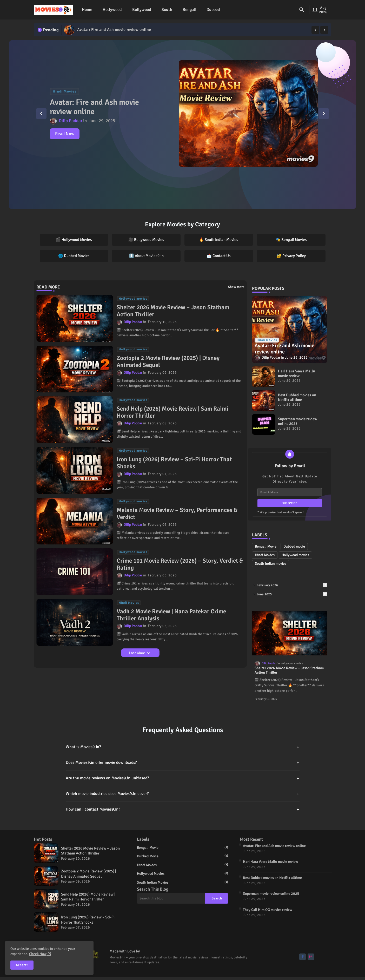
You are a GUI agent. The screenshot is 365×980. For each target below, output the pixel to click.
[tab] (87, 10)
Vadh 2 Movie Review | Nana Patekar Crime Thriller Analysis (171, 615)
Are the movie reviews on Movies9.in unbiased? (183, 778)
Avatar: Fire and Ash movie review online (114, 30)
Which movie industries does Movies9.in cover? (183, 794)
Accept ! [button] (22, 965)
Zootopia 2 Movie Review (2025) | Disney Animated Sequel (168, 362)
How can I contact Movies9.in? (183, 809)
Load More (137, 653)
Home (87, 10)
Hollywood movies (295, 555)
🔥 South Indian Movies (219, 240)
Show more (236, 287)
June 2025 (292, 594)
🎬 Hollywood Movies (74, 240)
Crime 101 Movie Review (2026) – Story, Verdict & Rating (180, 564)
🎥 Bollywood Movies (146, 240)
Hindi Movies (265, 555)
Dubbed (213, 10)
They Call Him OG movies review (268, 910)
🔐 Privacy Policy (291, 256)
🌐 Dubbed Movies (74, 256)
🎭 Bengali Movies (291, 240)
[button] (302, 10)
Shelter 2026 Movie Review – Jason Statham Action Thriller (173, 311)
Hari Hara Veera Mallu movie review (297, 373)
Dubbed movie (294, 546)
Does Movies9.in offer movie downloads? (183, 763)
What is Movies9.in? (183, 747)
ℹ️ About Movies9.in (146, 256)
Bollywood (142, 10)
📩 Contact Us (219, 256)
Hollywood (112, 10)
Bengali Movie (266, 546)
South (167, 10)
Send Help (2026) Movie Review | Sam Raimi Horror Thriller (172, 412)
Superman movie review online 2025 (298, 421)
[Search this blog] (171, 898)
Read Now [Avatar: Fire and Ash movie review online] (65, 134)
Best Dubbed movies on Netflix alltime (297, 397)
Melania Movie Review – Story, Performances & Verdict (177, 514)
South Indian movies (271, 564)
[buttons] (303, 957)
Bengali (189, 10)
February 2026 (292, 585)
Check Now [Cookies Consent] (38, 954)
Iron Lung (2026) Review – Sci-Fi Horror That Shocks (174, 463)
